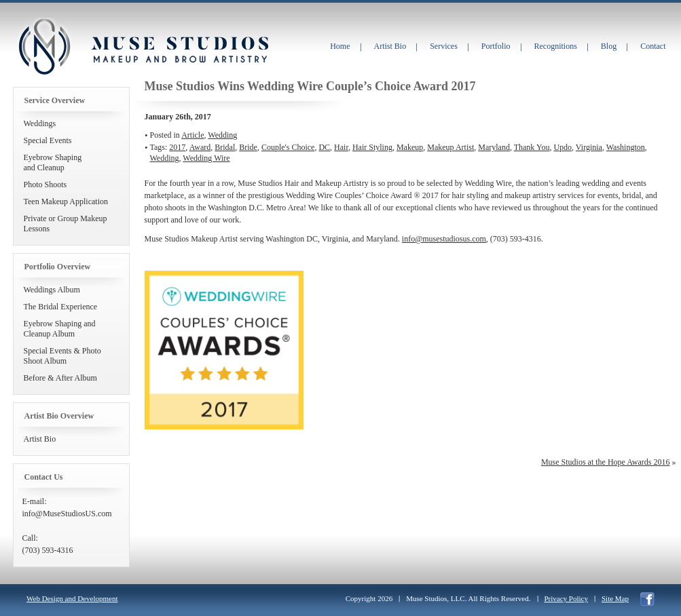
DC (324, 147)
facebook (647, 599)
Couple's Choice (288, 147)
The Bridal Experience (61, 307)
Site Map (615, 598)
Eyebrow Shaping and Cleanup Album (60, 329)
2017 (177, 147)
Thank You (532, 147)
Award (200, 147)
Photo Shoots (45, 185)
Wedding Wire (206, 158)
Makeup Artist (450, 147)
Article (192, 135)
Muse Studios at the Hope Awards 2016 (606, 462)
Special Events (48, 140)
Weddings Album (52, 290)
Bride (248, 147)
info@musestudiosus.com (444, 239)
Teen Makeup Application (66, 201)
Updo (563, 147)
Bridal (225, 147)
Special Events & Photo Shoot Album (62, 356)
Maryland (494, 147)
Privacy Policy (566, 598)
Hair (341, 147)
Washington (626, 147)
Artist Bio (40, 439)
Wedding (222, 135)
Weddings (40, 123)
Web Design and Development (72, 598)
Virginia (589, 147)
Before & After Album (60, 378)
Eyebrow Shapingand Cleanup (53, 162)
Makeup (410, 147)
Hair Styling (372, 147)
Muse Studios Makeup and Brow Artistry (44, 46)
